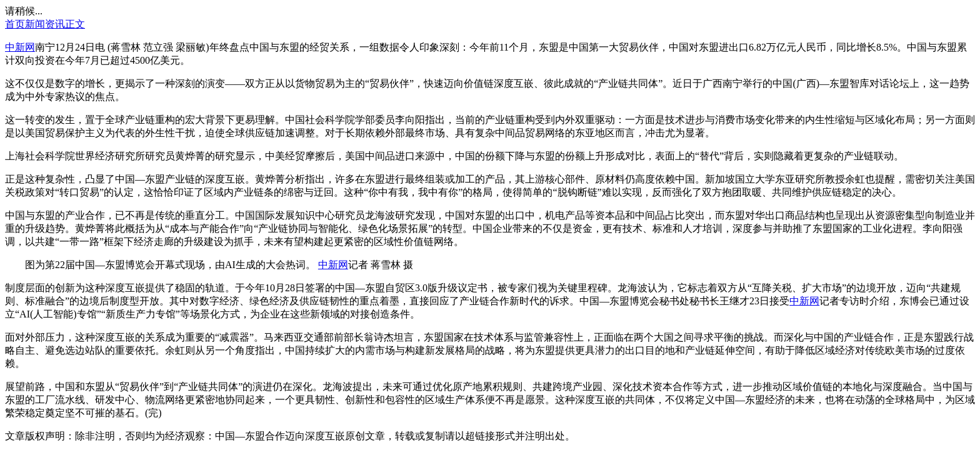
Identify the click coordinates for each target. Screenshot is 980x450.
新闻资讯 (45, 24)
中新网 (20, 47)
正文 (75, 24)
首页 (15, 24)
